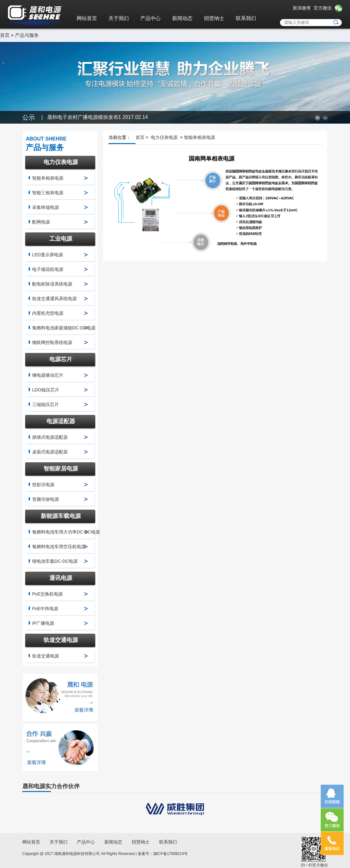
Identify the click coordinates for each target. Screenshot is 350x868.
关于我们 (119, 18)
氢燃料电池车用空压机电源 (59, 547)
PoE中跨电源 (45, 609)
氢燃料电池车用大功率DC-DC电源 (66, 532)
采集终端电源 (45, 207)
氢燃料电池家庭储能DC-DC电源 (64, 328)
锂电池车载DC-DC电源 (55, 561)
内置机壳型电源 (48, 313)
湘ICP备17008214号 (170, 854)
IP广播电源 (43, 623)
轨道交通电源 (61, 640)
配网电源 (41, 222)
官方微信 (323, 8)
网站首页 (87, 18)
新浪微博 (302, 8)
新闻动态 (182, 18)
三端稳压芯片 (45, 404)
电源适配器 (61, 421)
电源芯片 (61, 359)
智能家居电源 (61, 469)
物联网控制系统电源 (52, 342)
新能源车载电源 (61, 516)
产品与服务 (27, 35)
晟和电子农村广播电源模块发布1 (98, 117)
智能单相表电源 (48, 178)
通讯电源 (61, 578)
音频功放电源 (45, 499)
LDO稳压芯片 (46, 390)
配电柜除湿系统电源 (52, 284)
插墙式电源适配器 (50, 437)
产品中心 (150, 18)
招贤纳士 (214, 18)
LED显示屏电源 (48, 255)
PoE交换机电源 (47, 594)
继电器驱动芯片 (48, 375)
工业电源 (61, 239)
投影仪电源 (43, 485)
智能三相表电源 (48, 193)
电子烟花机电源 (48, 269)
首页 (5, 35)
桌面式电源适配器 (50, 452)
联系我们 (246, 18)
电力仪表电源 (61, 162)
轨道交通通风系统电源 (54, 299)
